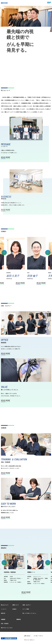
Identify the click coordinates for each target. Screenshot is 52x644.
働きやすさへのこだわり (7, 616)
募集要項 (19, 608)
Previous (4, 241)
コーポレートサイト (38, 624)
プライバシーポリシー (29, 629)
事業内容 (3, 602)
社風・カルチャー (27, 594)
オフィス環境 (26, 598)
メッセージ (4, 598)
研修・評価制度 (5, 612)
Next (48, 241)
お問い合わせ (27, 624)
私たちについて (5, 594)
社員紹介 (14, 598)
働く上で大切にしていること (29, 602)
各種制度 (3, 608)
